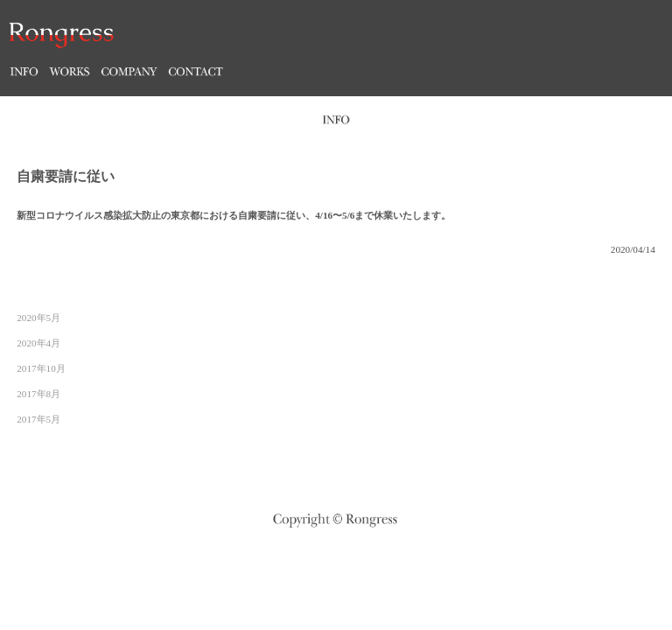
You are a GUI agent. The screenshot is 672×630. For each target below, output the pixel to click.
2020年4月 (38, 343)
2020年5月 (38, 318)
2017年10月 (41, 368)
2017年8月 (38, 394)
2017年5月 (38, 419)
